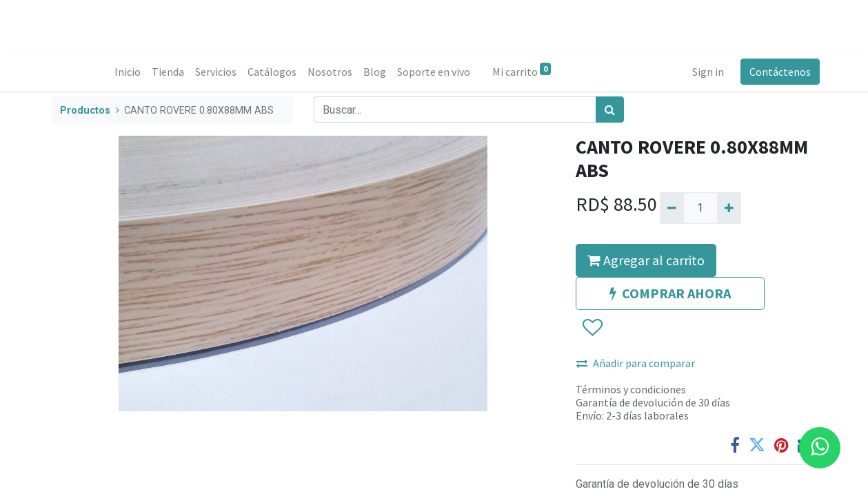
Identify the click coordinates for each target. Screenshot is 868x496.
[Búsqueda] (610, 110)
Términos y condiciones (631, 389)
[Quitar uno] (672, 208)
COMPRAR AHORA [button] (670, 293)
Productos (85, 111)
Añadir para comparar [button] (636, 363)
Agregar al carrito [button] (646, 260)
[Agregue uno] (729, 208)
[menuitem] (131, 72)
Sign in (705, 72)
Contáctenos (777, 72)
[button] (592, 328)
